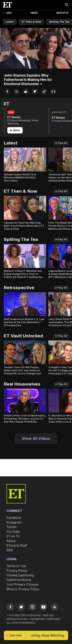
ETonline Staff (17, 546)
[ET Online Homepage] (9, 5)
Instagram (14, 522)
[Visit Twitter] (21, 608)
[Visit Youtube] (43, 608)
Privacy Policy (17, 571)
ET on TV (13, 536)
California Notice (19, 580)
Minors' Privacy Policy (23, 589)
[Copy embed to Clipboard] (53, 92)
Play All (61, 143)
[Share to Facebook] (7, 92)
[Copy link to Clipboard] (44, 92)
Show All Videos (36, 439)
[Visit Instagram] (32, 608)
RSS (10, 550)
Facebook (14, 518)
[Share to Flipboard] (35, 92)
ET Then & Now (31, 22)
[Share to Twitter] (17, 92)
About (11, 541)
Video (34, 13)
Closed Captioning (20, 575)
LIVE (9, 13)
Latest (10, 22)
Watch (15, 130)
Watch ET (63, 13)
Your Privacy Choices (22, 585)
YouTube (13, 532)
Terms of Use (16, 566)
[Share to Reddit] (26, 92)
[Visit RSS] (55, 608)
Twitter (12, 527)
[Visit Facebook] (10, 608)
